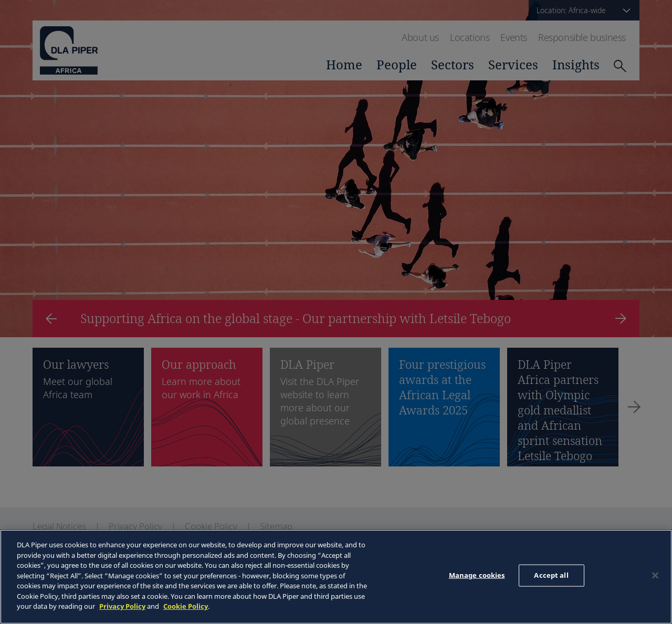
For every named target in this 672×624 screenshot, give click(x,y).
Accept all (551, 575)
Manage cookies (477, 575)
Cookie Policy (186, 606)
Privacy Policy (122, 606)
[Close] (655, 576)
